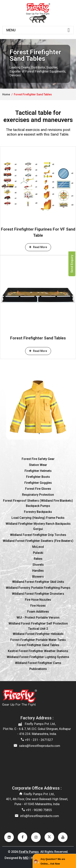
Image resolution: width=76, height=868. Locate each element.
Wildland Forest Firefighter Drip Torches (38, 535)
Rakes (38, 559)
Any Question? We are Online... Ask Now (53, 861)
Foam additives (38, 612)
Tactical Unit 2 (38, 629)
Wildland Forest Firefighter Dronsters (38, 594)
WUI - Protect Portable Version (38, 618)
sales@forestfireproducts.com (40, 746)
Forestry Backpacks (38, 512)
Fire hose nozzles (38, 600)
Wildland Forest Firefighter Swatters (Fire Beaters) (38, 541)
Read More (38, 247)
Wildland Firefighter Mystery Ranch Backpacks (38, 524)
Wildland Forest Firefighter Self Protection (38, 624)
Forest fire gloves (38, 489)
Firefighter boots (38, 477)
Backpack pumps (38, 506)
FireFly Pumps (29, 852)
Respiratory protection (38, 495)
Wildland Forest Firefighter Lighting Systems (38, 657)
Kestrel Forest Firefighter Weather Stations (38, 651)
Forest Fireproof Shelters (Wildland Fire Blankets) (38, 501)
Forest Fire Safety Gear (38, 459)
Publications (38, 669)
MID (26, 858)
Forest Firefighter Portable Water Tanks (38, 640)
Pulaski (38, 553)
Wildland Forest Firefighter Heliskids (38, 634)
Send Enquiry (72, 264)
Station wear (38, 465)
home (6, 94)
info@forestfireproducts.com (40, 816)
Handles (38, 571)
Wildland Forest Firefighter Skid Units (38, 582)
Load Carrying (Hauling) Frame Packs (38, 518)
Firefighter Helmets (38, 471)
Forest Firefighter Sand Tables (38, 338)
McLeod (38, 547)
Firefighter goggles (38, 483)
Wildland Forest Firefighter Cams (38, 663)
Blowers (38, 577)
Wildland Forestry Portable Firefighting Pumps (38, 588)
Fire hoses (38, 606)
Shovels (38, 565)
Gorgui (38, 529)
